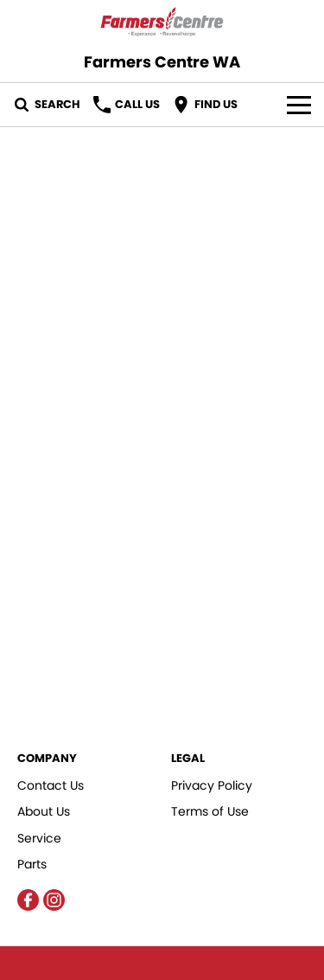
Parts (32, 864)
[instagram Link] (54, 900)
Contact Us (51, 785)
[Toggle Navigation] (299, 105)
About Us (44, 811)
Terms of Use (210, 811)
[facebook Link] (28, 900)
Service (39, 838)
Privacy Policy (212, 785)
